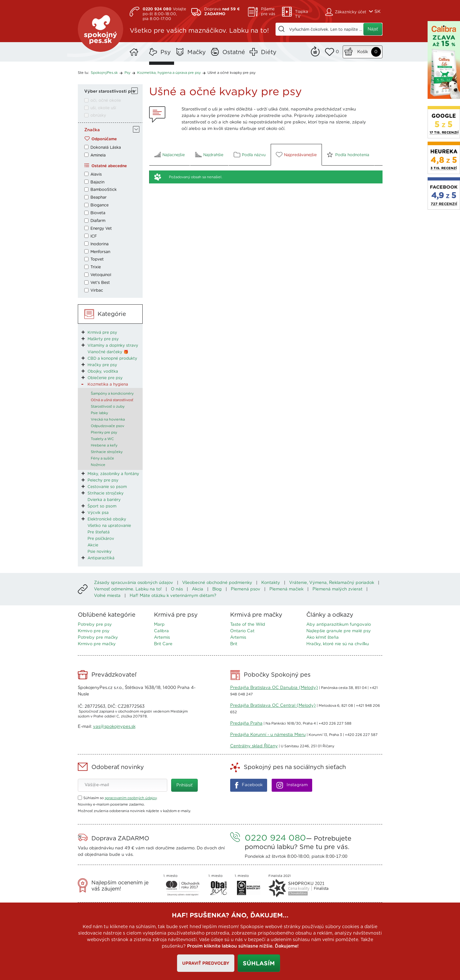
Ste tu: (83, 73)
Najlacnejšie (174, 155)
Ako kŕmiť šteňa (323, 638)
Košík (363, 52)
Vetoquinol (101, 275)
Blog (217, 589)
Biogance (100, 205)
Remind (315, 51)
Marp (159, 625)
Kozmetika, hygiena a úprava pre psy (169, 73)
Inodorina (100, 244)
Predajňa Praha (246, 723)
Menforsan (100, 252)
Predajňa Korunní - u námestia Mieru (268, 735)
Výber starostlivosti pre (110, 92)
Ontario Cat (242, 631)
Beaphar (99, 197)
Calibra (161, 631)
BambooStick (104, 190)
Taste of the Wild (248, 625)
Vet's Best (100, 283)
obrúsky (98, 115)
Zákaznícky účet (351, 12)
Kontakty (271, 583)
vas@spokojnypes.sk (114, 727)
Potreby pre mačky (98, 638)
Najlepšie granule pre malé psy (339, 631)
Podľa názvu (254, 155)
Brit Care (163, 644)
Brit (234, 644)
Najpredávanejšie (300, 155)
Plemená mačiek (286, 589)
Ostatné (234, 52)
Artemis (162, 638)
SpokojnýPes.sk (100, 29)
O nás (177, 589)
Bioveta (98, 213)
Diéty (269, 52)
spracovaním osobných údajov (131, 798)
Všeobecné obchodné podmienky (217, 583)
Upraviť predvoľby (206, 964)
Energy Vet (101, 228)
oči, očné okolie (106, 100)
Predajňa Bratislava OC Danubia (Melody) (274, 688)
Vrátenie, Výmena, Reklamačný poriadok (332, 583)
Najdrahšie (213, 155)
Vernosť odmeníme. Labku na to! (128, 589)
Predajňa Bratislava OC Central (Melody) (273, 706)
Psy (166, 52)
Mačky (197, 52)
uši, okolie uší (103, 108)
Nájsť (373, 29)
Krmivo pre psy (94, 631)
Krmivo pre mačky (97, 644)
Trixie (96, 267)
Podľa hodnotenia (352, 155)
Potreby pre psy (95, 625)
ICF (94, 236)
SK (377, 12)
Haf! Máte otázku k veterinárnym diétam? (173, 596)
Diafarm (98, 221)
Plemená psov (246, 589)
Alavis (96, 174)
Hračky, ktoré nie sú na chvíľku (338, 644)
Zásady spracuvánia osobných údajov (134, 583)
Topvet (97, 259)
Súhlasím (259, 964)
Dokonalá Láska (106, 147)
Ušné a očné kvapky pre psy (231, 73)
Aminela (98, 155)
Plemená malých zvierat (337, 589)
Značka (92, 130)
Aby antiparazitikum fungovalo (339, 625)
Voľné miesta (107, 596)
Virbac (97, 290)
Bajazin (97, 182)
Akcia (198, 589)
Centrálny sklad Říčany (254, 746)
